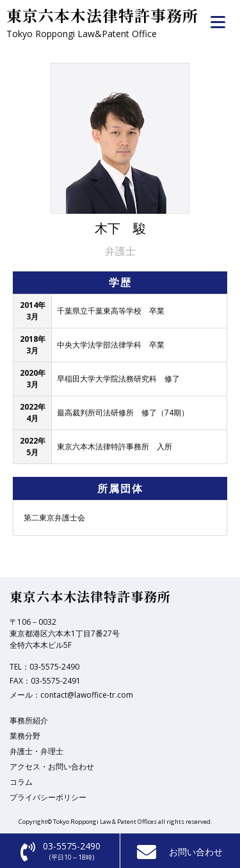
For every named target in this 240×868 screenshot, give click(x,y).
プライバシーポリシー (48, 797)
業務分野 (25, 736)
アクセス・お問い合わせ (52, 767)
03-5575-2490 (54, 667)
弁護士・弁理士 (36, 751)
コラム (21, 782)
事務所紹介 (29, 720)
